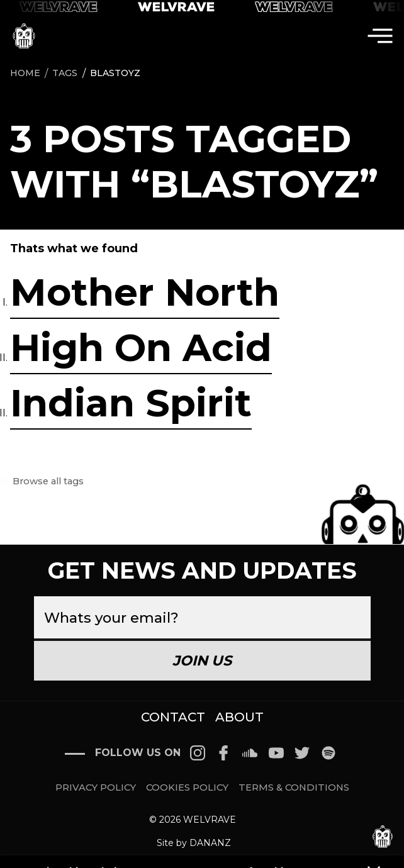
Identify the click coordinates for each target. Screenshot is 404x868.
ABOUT (239, 717)
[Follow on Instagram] (198, 753)
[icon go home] (24, 36)
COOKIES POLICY (187, 788)
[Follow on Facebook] (224, 753)
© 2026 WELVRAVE (193, 820)
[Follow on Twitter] (302, 753)
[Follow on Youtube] (276, 753)
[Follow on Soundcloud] (250, 753)
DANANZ (210, 843)
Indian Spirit (131, 403)
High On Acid (141, 348)
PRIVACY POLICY (96, 788)
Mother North (145, 292)
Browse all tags (47, 481)
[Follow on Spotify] (328, 753)
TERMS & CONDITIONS (294, 788)
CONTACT (173, 717)
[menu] (380, 36)
